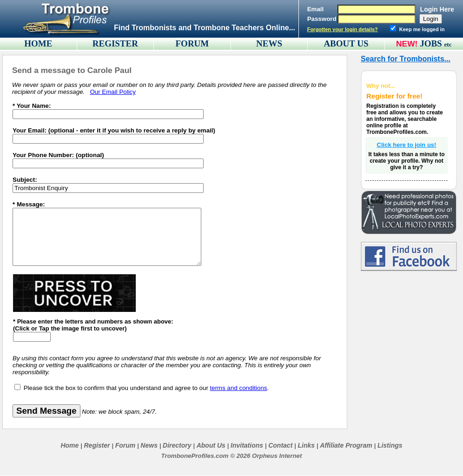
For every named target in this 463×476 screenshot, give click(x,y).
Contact (280, 445)
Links (306, 445)
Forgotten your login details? (343, 29)
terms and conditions (239, 388)
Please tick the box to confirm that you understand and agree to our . (146, 388)
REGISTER (115, 43)
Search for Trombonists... (406, 59)
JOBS (436, 43)
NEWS (269, 43)
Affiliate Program (346, 445)
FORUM (192, 43)
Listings (390, 445)
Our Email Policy (113, 92)
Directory (177, 445)
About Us (211, 445)
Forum (126, 445)
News (149, 445)
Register (97, 445)
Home (69, 445)
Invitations (247, 445)
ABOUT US (346, 43)
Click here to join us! (407, 145)
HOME (38, 43)
